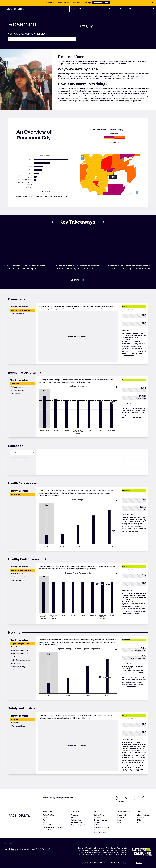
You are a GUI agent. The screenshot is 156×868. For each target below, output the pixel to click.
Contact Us (141, 822)
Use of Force (15, 719)
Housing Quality (16, 647)
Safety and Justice (100, 832)
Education (97, 822)
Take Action (99, 9)
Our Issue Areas (99, 815)
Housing (96, 830)
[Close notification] (153, 3)
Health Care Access (100, 825)
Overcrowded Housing (18, 667)
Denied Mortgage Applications (20, 660)
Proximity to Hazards (18, 574)
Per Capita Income (17, 387)
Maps (45, 822)
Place (45, 818)
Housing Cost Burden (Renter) (20, 650)
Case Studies (122, 818)
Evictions (14, 670)
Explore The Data (80, 9)
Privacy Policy (143, 797)
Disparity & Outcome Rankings (53, 825)
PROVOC (139, 863)
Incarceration (15, 723)
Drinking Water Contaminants (21, 570)
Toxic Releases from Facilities (20, 577)
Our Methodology (49, 830)
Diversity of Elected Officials (20, 310)
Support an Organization (79, 825)
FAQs (139, 820)
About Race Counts (144, 815)
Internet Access (16, 394)
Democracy (98, 818)
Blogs (119, 822)
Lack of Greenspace (17, 580)
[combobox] (42, 39)
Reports (120, 820)
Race (45, 820)
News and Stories (129, 9)
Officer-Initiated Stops (18, 726)
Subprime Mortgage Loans (20, 644)
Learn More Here (101, 3)
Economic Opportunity (101, 820)
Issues (113, 9)
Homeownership (16, 663)
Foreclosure (15, 657)
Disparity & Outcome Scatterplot (54, 827)
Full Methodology (129, 355)
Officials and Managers (18, 390)
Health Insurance (16, 495)
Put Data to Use (76, 820)
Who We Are (141, 818)
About (145, 9)
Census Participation (17, 314)
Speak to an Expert (77, 822)
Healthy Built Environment (102, 827)
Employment (15, 384)
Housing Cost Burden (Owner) (20, 654)
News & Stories (122, 815)
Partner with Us (76, 818)
